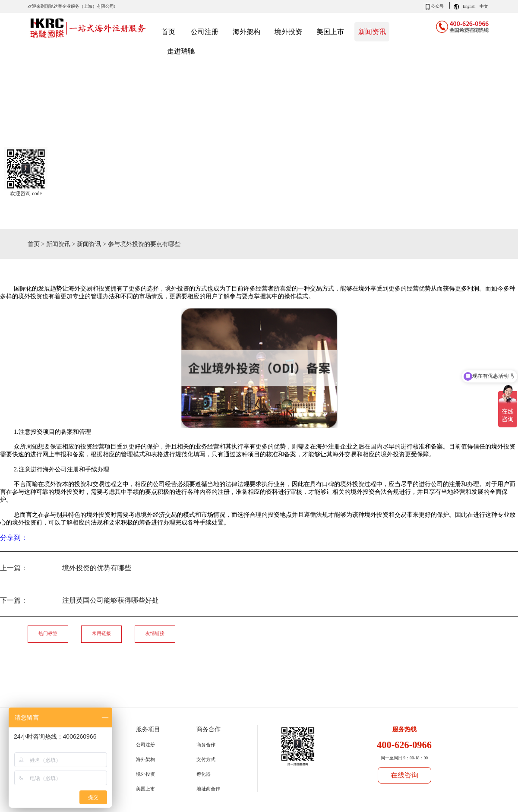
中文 (484, 6)
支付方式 (206, 759)
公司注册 (145, 745)
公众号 (437, 6)
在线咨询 (404, 775)
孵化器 (204, 774)
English (469, 6)
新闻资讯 (58, 244)
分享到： (14, 538)
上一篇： (66, 568)
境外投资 (145, 774)
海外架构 (145, 759)
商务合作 (206, 745)
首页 (168, 32)
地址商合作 (208, 789)
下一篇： (79, 600)
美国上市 (145, 789)
